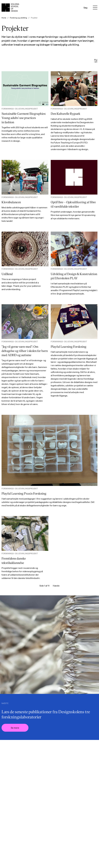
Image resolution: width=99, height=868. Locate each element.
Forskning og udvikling (18, 18)
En (77, 8)
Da (73, 8)
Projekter (34, 18)
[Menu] (95, 8)
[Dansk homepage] (10, 8)
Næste (56, 586)
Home (4, 18)
